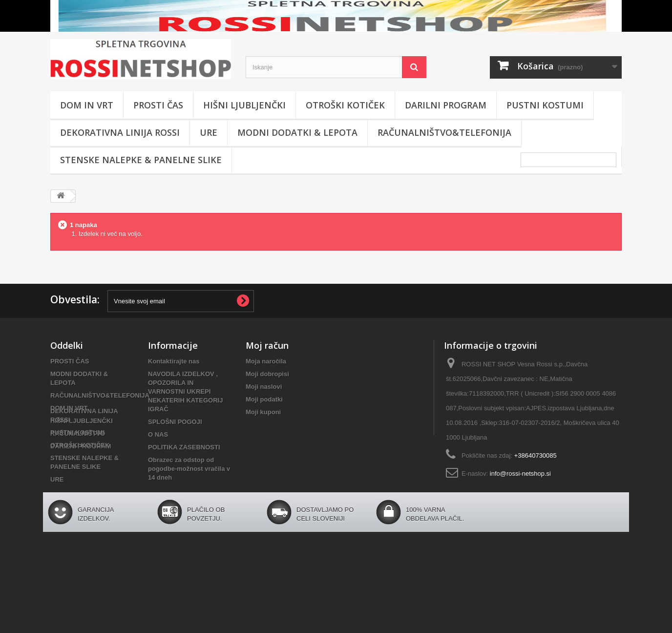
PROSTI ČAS (158, 105)
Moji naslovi (264, 387)
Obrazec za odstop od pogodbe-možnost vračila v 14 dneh (189, 469)
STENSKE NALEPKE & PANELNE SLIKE (141, 160)
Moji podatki (264, 399)
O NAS (158, 434)
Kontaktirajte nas (174, 361)
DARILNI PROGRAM (446, 105)
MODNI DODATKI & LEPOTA (297, 132)
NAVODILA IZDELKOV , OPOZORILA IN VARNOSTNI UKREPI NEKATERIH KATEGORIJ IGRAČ (185, 391)
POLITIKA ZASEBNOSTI (184, 447)
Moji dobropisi (267, 374)
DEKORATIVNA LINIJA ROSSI (120, 132)
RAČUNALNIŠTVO (78, 433)
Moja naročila (266, 361)
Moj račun (267, 345)
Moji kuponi (263, 412)
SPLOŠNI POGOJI (175, 422)
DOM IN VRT (87, 105)
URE (209, 132)
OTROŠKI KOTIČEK (345, 105)
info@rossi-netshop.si (520, 474)
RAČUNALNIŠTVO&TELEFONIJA (444, 132)
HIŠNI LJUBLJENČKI (244, 105)
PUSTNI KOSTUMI (545, 105)
